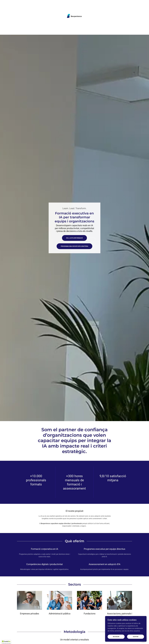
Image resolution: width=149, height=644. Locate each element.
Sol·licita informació (74, 238)
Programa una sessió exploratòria (74, 246)
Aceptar (136, 637)
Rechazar (116, 637)
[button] (6, 642)
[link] (74, 16)
